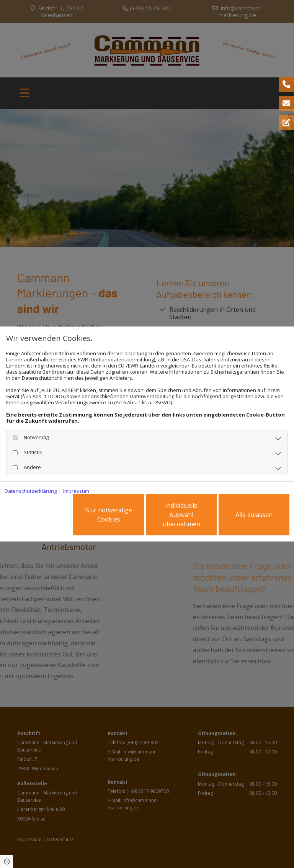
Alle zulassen (254, 515)
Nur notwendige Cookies (109, 515)
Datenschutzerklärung (31, 491)
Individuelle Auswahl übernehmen (181, 515)
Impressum (76, 491)
